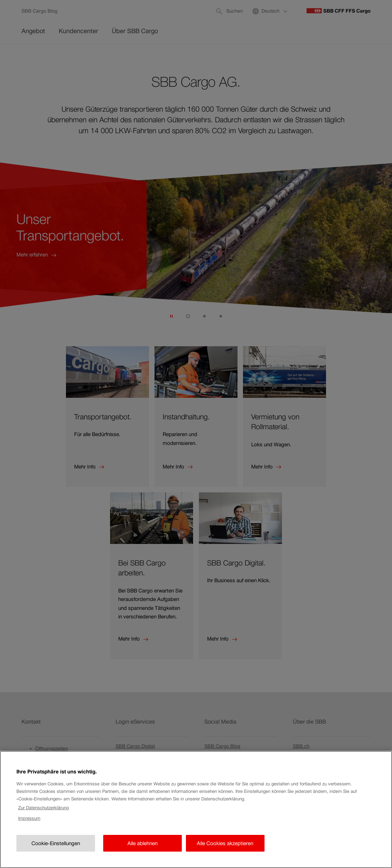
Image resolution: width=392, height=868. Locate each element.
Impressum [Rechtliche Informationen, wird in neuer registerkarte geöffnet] (29, 832)
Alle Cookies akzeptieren (225, 856)
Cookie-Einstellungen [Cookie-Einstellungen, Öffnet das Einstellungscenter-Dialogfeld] (56, 856)
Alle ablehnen (143, 856)
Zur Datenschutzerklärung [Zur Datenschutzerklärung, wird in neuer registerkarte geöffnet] (43, 821)
